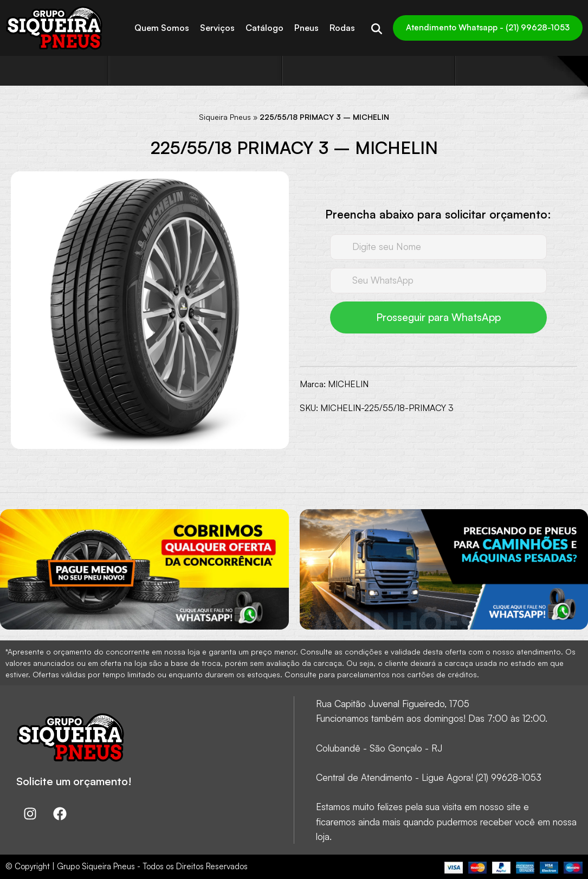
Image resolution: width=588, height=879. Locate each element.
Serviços (217, 28)
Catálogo (264, 28)
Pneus (306, 28)
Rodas (342, 28)
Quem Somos (162, 28)
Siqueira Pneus (225, 117)
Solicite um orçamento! (74, 781)
